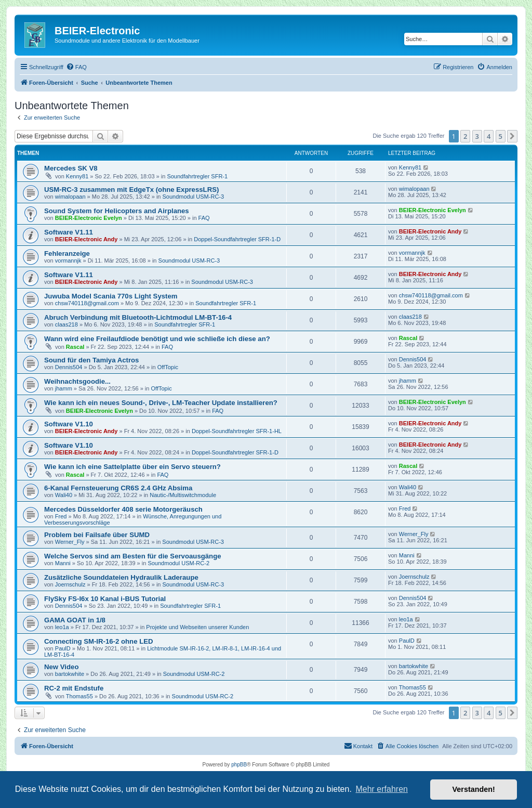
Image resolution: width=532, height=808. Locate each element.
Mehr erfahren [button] (382, 789)
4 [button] (489, 136)
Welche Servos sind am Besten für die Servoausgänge (133, 556)
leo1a (62, 627)
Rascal (75, 347)
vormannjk (68, 260)
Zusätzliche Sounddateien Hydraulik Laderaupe (121, 577)
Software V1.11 (69, 232)
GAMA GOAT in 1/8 (75, 620)
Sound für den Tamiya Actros (91, 360)
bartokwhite (70, 674)
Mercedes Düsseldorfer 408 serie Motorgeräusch (123, 509)
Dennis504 (69, 367)
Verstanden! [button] (474, 789)
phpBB (239, 765)
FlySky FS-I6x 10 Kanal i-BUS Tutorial (105, 599)
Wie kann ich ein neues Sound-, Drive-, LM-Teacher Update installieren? (161, 403)
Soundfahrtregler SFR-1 (197, 176)
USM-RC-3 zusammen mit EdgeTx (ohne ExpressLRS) (131, 190)
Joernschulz (70, 584)
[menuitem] (76, 67)
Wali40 (64, 495)
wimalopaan (70, 197)
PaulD (63, 648)
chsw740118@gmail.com (87, 303)
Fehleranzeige (67, 253)
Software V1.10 (69, 424)
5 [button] (501, 136)
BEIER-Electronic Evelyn (89, 218)
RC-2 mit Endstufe (74, 688)
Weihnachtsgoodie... (77, 381)
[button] (512, 136)
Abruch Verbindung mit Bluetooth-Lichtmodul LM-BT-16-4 (138, 317)
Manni (63, 563)
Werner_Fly (70, 542)
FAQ (204, 218)
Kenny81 (77, 176)
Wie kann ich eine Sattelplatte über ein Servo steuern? (132, 467)
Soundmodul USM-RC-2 (178, 563)
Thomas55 (79, 696)
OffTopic (168, 367)
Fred (61, 516)
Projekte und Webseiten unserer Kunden (197, 627)
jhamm (64, 388)
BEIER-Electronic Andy (87, 239)
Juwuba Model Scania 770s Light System (111, 296)
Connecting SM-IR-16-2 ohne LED (99, 641)
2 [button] (465, 136)
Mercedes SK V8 (71, 168)
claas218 (66, 324)
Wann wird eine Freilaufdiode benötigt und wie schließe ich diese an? (157, 339)
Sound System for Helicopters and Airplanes (117, 211)
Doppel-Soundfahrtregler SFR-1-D (237, 239)
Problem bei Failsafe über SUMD (97, 535)
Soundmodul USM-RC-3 (194, 197)
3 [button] (477, 136)
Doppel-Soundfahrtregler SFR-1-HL (237, 431)
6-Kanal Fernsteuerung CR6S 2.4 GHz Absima (118, 488)
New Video (61, 667)
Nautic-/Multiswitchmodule (183, 495)
